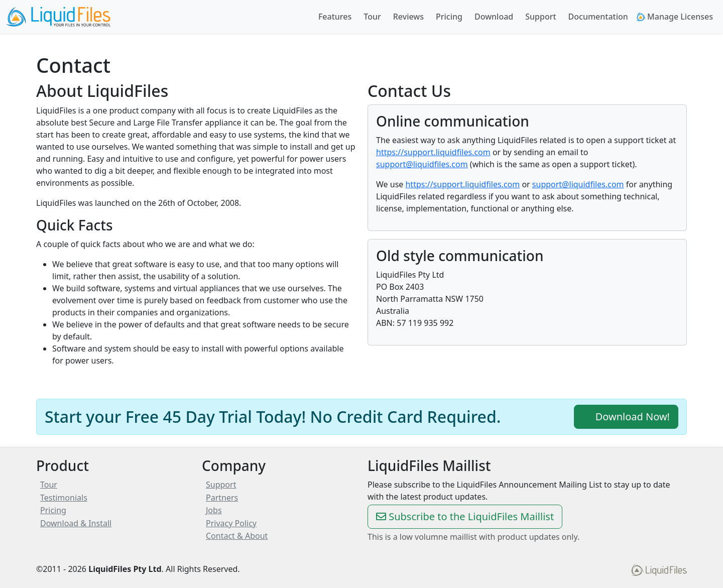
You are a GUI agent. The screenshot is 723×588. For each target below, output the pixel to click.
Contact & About (237, 536)
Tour (372, 17)
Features (335, 17)
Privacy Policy (231, 523)
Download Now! (626, 417)
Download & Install (76, 523)
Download (494, 17)
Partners (222, 498)
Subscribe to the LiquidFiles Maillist (465, 516)
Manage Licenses (675, 17)
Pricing (449, 17)
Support (540, 17)
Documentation (598, 17)
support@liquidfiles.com (422, 164)
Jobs (214, 510)
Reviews (408, 17)
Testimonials (64, 498)
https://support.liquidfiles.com (433, 152)
